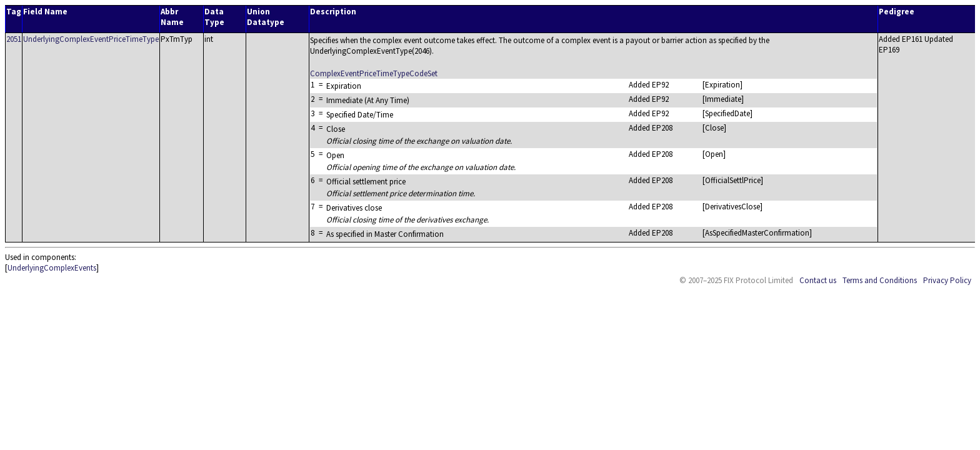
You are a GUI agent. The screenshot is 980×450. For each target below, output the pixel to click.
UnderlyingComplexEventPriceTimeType (91, 39)
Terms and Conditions (880, 280)
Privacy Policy (947, 280)
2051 (14, 39)
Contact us (818, 280)
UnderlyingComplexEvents (52, 268)
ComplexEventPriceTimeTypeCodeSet (374, 73)
